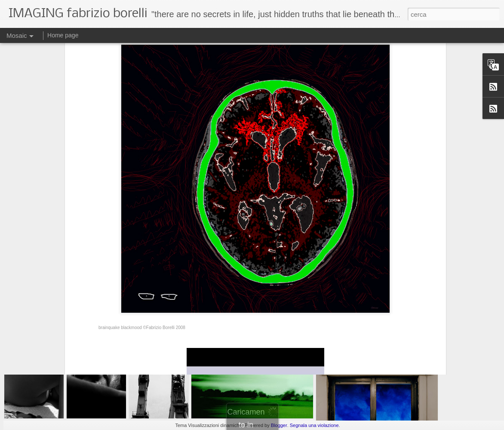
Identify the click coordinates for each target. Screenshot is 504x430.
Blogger (279, 425)
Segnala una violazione (314, 425)
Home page (63, 35)
